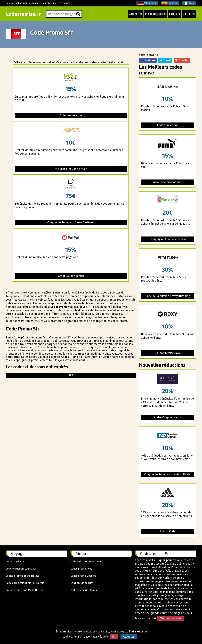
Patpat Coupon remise (71, 276)
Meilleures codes (156, 14)
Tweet (165, 60)
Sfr (71, 375)
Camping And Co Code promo (168, 239)
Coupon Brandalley (82, 583)
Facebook (148, 60)
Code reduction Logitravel (21, 569)
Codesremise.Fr (23, 14)
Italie (189, 3)
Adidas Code (168, 531)
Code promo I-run (71, 115)
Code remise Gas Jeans (84, 590)
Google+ (182, 60)
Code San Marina (168, 125)
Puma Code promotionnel (168, 182)
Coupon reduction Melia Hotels (24, 590)
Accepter (129, 637)
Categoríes (136, 14)
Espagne (170, 3)
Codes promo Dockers (83, 576)
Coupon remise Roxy (168, 353)
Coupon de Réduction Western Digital (168, 474)
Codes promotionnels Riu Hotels (25, 583)
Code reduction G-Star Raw (86, 562)
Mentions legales (171, 618)
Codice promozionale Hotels (22, 576)
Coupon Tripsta (15, 562)
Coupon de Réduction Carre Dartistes (71, 222)
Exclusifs (174, 14)
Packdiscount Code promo (71, 169)
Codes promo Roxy (81, 569)
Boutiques (189, 14)
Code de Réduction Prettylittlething (168, 296)
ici (114, 637)
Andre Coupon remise (168, 417)
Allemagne (147, 3)
